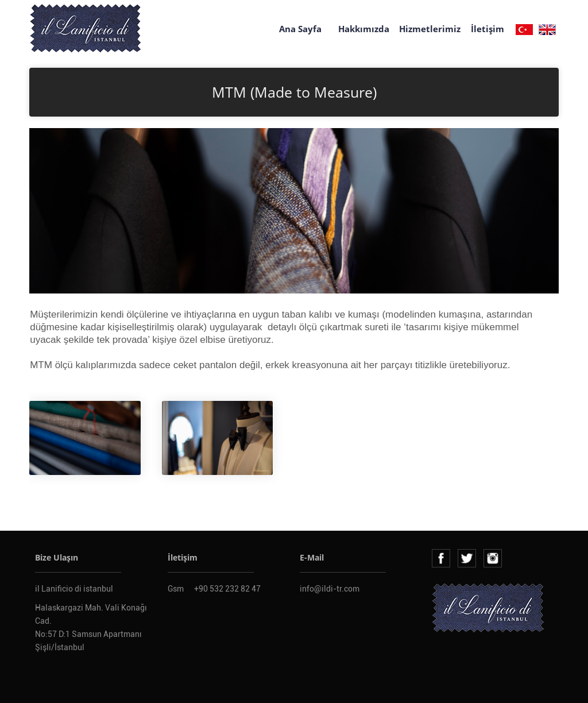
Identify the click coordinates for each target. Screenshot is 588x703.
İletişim (488, 29)
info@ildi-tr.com (330, 589)
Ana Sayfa (300, 29)
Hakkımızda (364, 29)
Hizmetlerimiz (430, 29)
